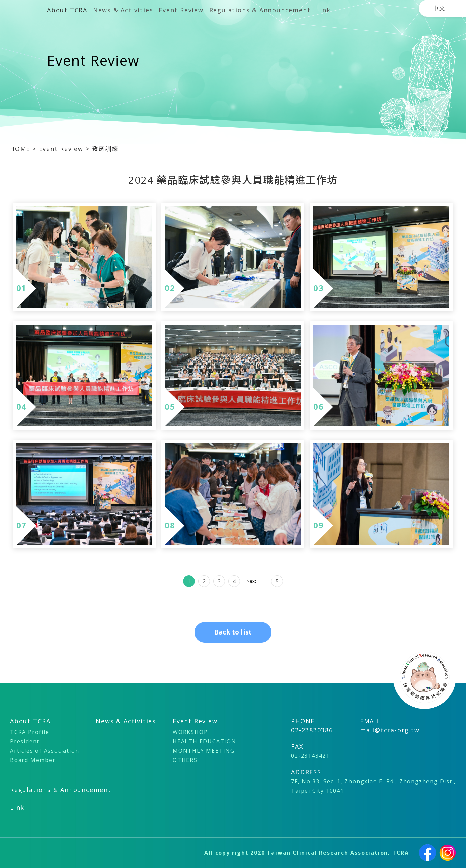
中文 (439, 8)
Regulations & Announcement (260, 10)
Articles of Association (45, 751)
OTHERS (185, 760)
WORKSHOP (190, 732)
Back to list (233, 632)
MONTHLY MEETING (204, 751)
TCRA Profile (30, 732)
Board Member (33, 760)
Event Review (181, 10)
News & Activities (123, 10)
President (25, 742)
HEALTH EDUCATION (205, 742)
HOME (21, 149)
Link (323, 10)
